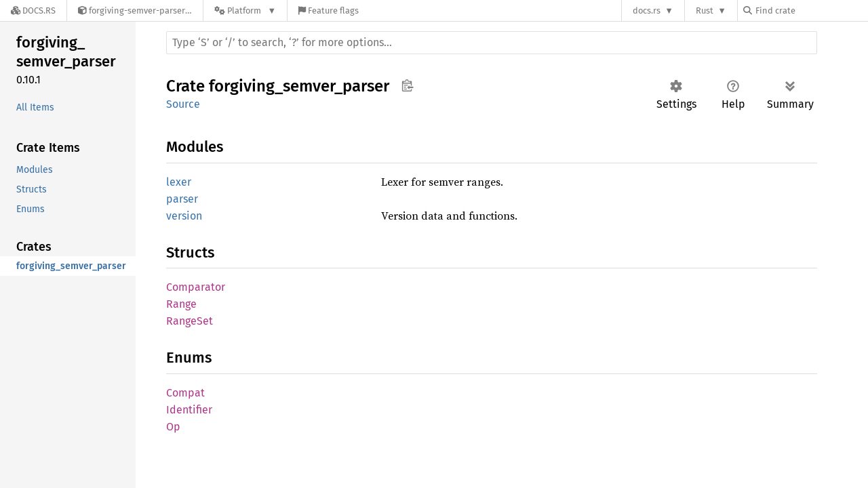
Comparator (196, 287)
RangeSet (190, 321)
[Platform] (245, 11)
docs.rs (647, 11)
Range (181, 304)
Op (173, 427)
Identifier (189, 410)
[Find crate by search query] (811, 11)
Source (183, 104)
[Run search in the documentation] (492, 43)
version (184, 216)
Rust (705, 11)
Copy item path (407, 85)
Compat (185, 393)
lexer (179, 182)
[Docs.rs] (33, 11)
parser (182, 199)
